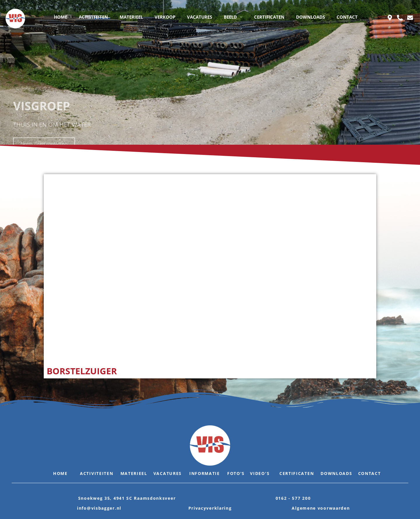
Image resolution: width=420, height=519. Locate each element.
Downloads (336, 473)
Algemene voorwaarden (321, 508)
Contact (370, 473)
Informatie (205, 473)
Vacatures (168, 473)
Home (60, 473)
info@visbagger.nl (99, 508)
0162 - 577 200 (293, 498)
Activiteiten (97, 473)
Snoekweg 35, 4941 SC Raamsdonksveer (127, 498)
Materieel (134, 473)
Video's (260, 473)
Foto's (236, 473)
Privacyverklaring (210, 508)
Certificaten (297, 473)
